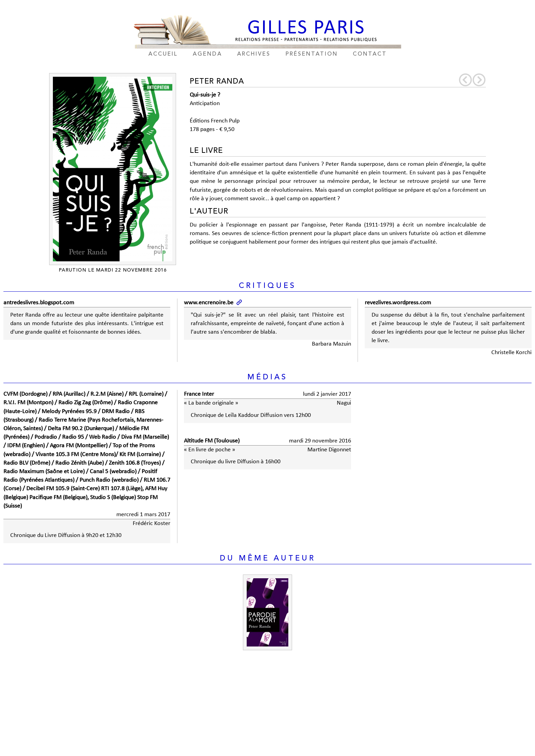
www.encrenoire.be (209, 303)
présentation (312, 54)
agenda (207, 54)
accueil (163, 54)
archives (254, 54)
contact (370, 54)
